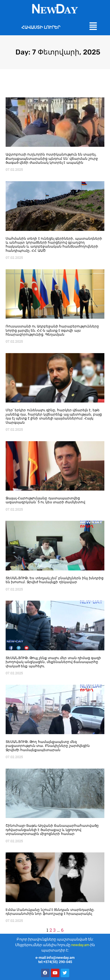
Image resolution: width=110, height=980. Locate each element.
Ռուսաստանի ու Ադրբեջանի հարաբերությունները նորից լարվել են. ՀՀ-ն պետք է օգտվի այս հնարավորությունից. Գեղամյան (52, 330)
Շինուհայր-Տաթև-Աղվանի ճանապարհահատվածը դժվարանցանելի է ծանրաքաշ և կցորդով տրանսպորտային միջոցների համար (52, 830)
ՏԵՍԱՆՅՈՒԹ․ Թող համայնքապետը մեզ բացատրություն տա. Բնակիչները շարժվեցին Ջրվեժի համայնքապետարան (48, 746)
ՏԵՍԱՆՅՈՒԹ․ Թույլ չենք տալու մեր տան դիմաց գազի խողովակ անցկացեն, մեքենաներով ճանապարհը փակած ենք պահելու (53, 662)
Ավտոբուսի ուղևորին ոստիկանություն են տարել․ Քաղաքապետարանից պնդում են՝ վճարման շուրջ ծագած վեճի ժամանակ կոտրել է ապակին (52, 158)
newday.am (80, 945)
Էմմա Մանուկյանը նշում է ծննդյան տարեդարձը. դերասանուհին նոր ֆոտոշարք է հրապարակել (50, 912)
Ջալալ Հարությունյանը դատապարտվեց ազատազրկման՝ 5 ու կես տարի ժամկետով (45, 500)
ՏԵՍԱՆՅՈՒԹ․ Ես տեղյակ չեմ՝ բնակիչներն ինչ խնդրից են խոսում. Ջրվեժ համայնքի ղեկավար (55, 580)
